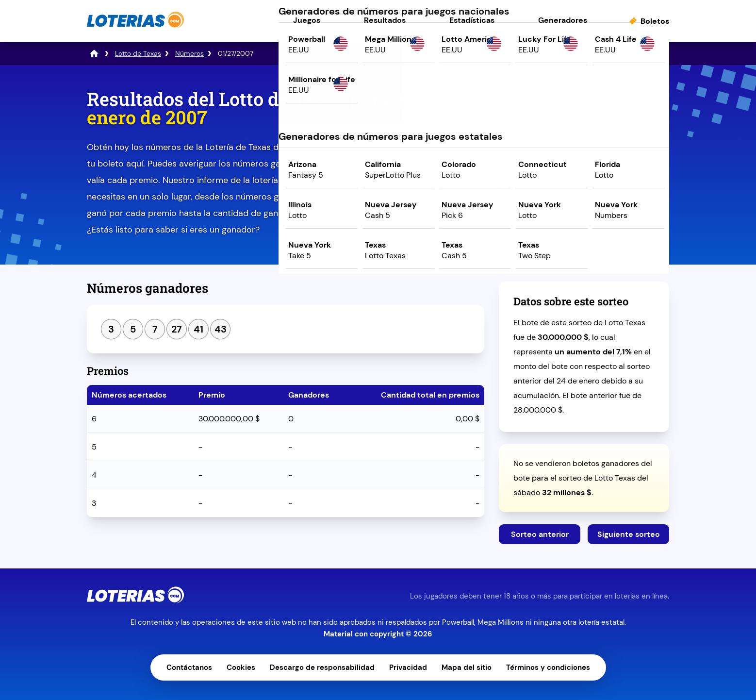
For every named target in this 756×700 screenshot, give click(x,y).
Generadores (563, 20)
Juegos (307, 20)
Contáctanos (189, 667)
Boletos (655, 21)
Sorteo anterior (540, 534)
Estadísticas (472, 20)
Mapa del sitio (467, 667)
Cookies (241, 667)
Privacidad (408, 667)
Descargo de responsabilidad (322, 667)
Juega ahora (584, 173)
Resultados (385, 20)
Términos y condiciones (548, 667)
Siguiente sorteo (629, 534)
